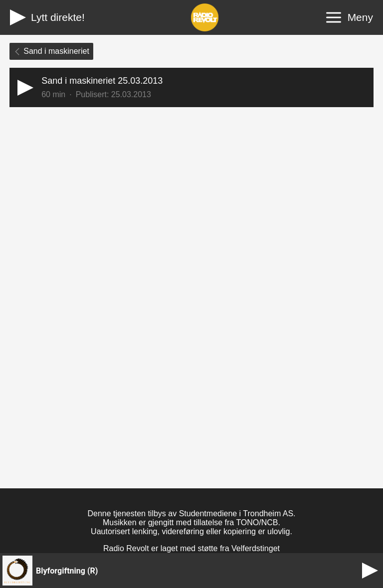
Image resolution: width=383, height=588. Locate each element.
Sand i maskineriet (51, 51)
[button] (191, 87)
